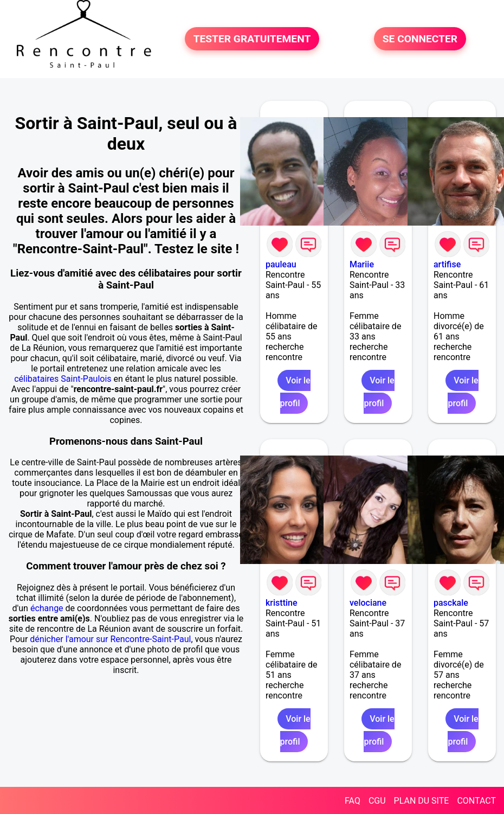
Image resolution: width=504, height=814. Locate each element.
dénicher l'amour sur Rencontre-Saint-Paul (110, 639)
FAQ (353, 801)
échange (47, 608)
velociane (368, 603)
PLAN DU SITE (422, 801)
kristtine (282, 603)
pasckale (451, 603)
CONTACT (476, 801)
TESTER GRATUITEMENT (252, 39)
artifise (447, 264)
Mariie (362, 264)
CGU (377, 801)
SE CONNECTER (420, 39)
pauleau (281, 264)
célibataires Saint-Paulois (63, 379)
